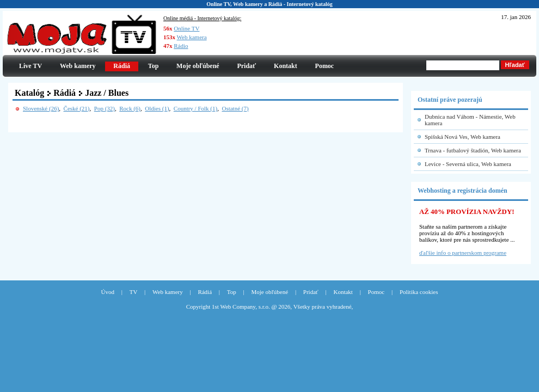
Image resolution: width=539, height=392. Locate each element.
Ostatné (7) (235, 108)
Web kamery (78, 66)
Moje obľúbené (198, 66)
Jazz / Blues (107, 93)
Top (154, 66)
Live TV (30, 66)
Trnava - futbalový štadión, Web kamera (473, 150)
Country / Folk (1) (195, 108)
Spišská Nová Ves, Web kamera (463, 137)
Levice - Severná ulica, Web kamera (468, 164)
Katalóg (29, 93)
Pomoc (325, 66)
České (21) (77, 108)
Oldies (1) (157, 108)
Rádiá (65, 93)
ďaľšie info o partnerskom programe (463, 253)
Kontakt (286, 66)
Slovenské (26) (41, 108)
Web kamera (192, 37)
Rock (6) (130, 108)
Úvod (108, 292)
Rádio (181, 46)
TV (134, 292)
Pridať (246, 66)
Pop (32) (105, 108)
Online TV (186, 28)
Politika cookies (419, 292)
